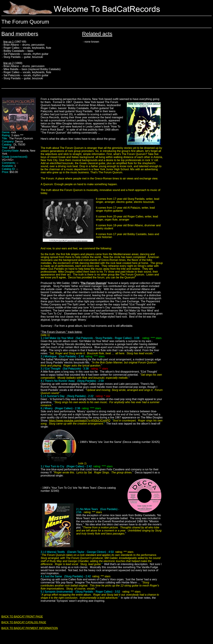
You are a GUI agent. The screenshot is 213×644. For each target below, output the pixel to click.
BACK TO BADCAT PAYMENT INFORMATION (30, 628)
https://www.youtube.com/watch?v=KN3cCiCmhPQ (80, 421)
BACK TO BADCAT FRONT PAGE (22, 617)
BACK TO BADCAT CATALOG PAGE (24, 622)
